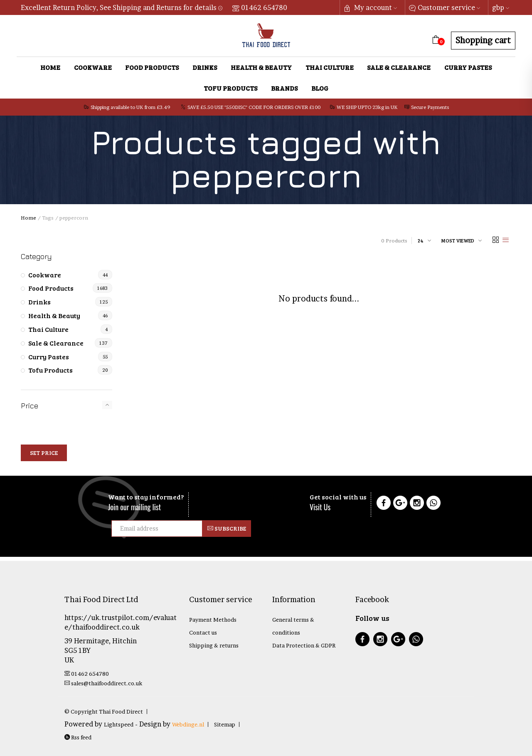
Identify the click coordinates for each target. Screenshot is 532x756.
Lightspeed (119, 724)
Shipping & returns (214, 645)
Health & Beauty (261, 67)
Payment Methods (213, 620)
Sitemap (225, 724)
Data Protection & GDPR (304, 645)
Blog (320, 88)
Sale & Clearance (399, 67)
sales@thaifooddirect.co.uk (103, 683)
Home (50, 67)
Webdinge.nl (188, 724)
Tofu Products (230, 88)
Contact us (203, 632)
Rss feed (78, 737)
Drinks (205, 67)
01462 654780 (260, 7)
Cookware (93, 67)
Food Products (152, 67)
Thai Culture (330, 67)
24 (421, 240)
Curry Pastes (468, 67)
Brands (284, 88)
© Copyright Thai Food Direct (104, 712)
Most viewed (458, 240)
